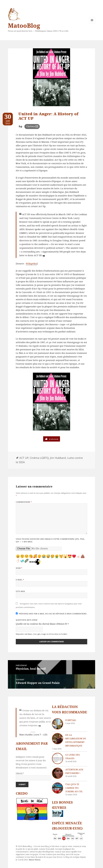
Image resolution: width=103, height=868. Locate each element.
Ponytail (71, 720)
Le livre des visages (73, 756)
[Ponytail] (58, 724)
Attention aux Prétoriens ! (74, 771)
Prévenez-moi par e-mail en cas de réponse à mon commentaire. (51, 614)
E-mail (20, 580)
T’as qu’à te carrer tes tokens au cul (74, 788)
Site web (20, 591)
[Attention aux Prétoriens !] (58, 773)
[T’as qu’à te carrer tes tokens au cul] (58, 788)
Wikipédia (31, 263)
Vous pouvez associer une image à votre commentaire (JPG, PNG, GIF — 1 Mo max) (50, 540)
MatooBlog (24, 25)
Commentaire (24, 502)
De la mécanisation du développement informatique (76, 740)
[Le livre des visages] (58, 758)
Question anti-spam (26, 620)
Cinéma (30, 126)
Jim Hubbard (58, 458)
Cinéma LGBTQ (39, 458)
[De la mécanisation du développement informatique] (58, 739)
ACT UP (24, 458)
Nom (19, 568)
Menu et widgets (92, 23)
